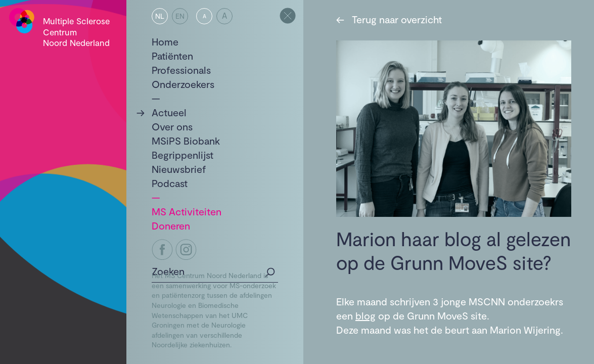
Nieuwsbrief (179, 169)
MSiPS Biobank (186, 141)
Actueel (169, 112)
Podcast (170, 183)
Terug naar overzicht (389, 19)
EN (180, 16)
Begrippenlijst (182, 155)
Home (165, 41)
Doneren (171, 225)
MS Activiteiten (187, 211)
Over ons (172, 126)
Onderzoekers (183, 84)
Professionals (181, 70)
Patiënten (172, 56)
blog (365, 315)
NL (160, 16)
